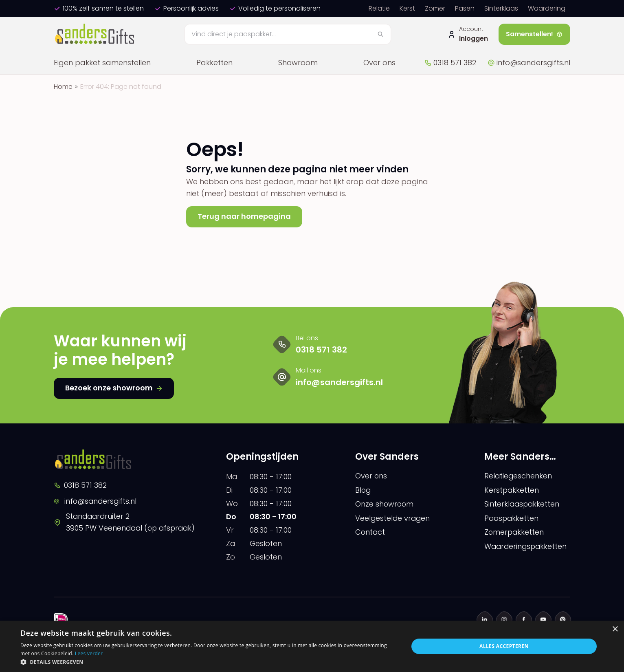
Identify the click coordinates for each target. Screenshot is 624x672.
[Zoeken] (288, 34)
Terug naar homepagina (244, 216)
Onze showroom (385, 504)
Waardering (547, 8)
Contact (370, 532)
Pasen (465, 8)
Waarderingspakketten (527, 547)
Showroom (298, 63)
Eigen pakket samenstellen (102, 63)
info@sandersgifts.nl (529, 63)
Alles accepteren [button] (504, 646)
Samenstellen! (534, 34)
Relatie (379, 8)
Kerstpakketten (512, 490)
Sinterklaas (501, 8)
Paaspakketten (512, 518)
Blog (363, 490)
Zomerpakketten (515, 532)
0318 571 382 (450, 63)
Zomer (435, 8)
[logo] (96, 34)
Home (63, 87)
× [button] (615, 629)
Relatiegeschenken (519, 476)
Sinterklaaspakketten (523, 504)
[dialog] (312, 646)
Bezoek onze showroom (114, 388)
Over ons (379, 63)
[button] (209, 662)
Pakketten (214, 63)
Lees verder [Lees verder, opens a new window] (89, 653)
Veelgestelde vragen (393, 518)
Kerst (407, 8)
